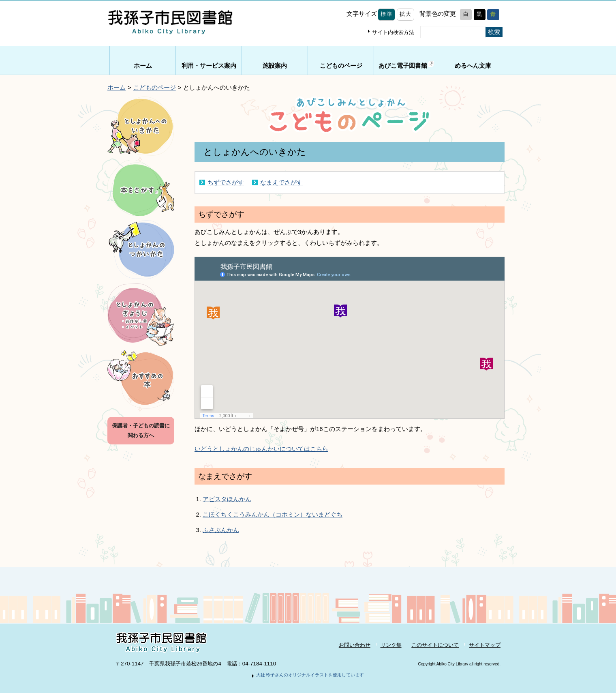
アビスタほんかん (227, 499)
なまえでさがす (281, 182)
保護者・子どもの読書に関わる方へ (141, 430)
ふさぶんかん (221, 530)
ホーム (143, 66)
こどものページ (341, 66)
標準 (386, 14)
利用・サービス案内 (209, 66)
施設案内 (275, 66)
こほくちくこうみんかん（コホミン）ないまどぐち (273, 515)
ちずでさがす (226, 182)
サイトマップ (485, 645)
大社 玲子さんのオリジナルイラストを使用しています (310, 675)
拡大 (405, 14)
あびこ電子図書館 (407, 64)
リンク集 (391, 645)
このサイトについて (435, 645)
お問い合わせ (355, 645)
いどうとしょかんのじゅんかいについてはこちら (261, 449)
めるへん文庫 (473, 66)
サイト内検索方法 (393, 32)
